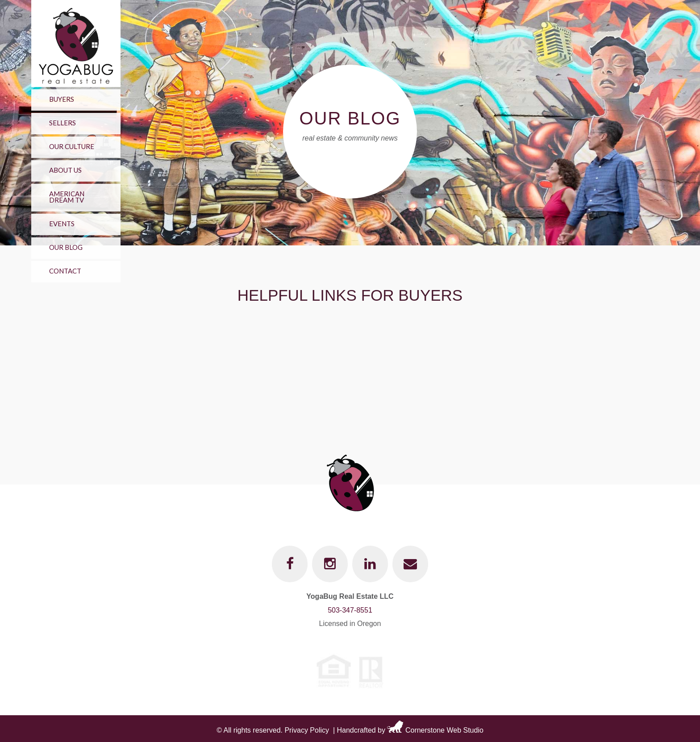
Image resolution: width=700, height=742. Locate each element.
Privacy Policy (307, 730)
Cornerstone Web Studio (444, 730)
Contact (65, 271)
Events (62, 224)
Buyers (62, 99)
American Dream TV (67, 197)
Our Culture (72, 146)
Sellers (62, 123)
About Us (65, 170)
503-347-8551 (350, 610)
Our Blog (66, 247)
